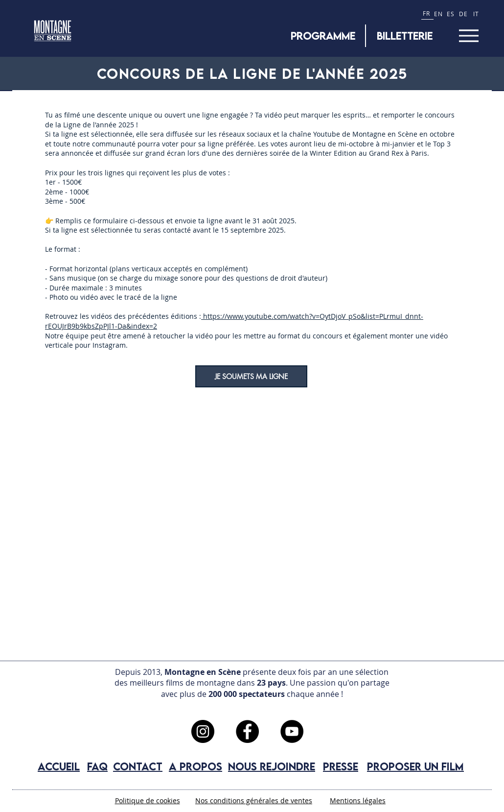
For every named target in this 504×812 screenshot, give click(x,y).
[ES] (452, 13)
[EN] (440, 13)
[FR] (427, 13)
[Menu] (469, 36)
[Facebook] (247, 731)
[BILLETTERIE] (405, 36)
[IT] (477, 13)
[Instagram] (203, 731)
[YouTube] (292, 731)
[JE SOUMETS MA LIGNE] (251, 376)
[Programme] (323, 36)
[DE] (465, 13)
